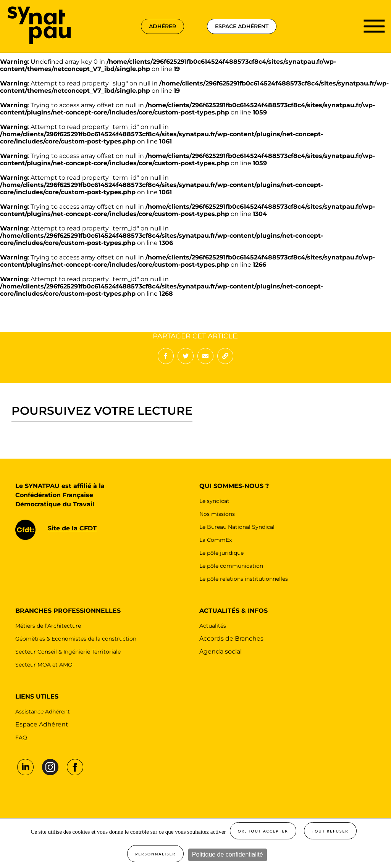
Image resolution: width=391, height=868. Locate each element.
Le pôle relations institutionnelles (244, 579)
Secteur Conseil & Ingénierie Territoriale (68, 652)
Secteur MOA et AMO (44, 665)
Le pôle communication (231, 566)
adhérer (162, 26)
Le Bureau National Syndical (237, 527)
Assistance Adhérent (43, 712)
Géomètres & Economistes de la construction (76, 639)
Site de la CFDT (72, 528)
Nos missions (217, 514)
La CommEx (216, 540)
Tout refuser (330, 831)
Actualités (213, 626)
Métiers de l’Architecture (48, 626)
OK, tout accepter (263, 831)
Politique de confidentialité (228, 854)
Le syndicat (214, 501)
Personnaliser (155, 854)
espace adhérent (242, 26)
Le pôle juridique (221, 553)
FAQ (21, 738)
